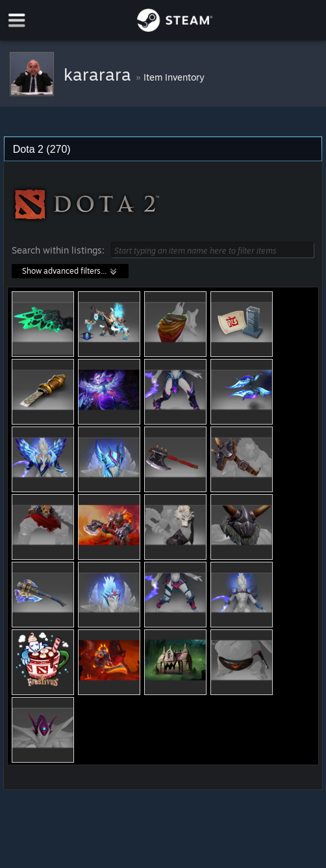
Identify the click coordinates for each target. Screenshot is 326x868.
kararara (100, 74)
